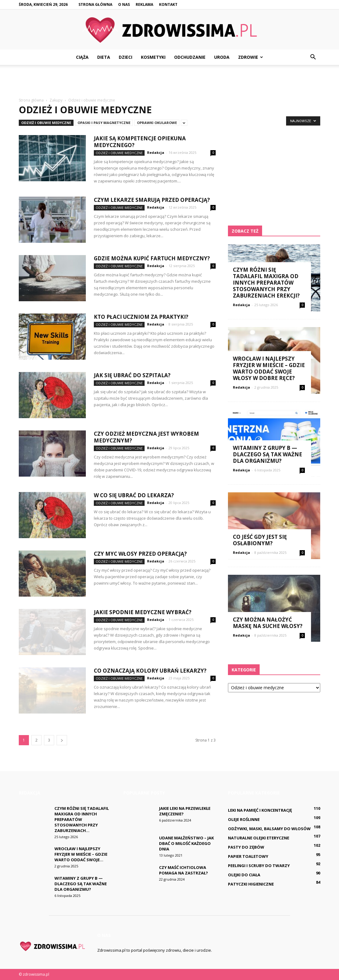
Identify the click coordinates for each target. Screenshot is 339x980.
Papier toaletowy (248, 856)
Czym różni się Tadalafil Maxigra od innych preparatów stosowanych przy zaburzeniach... (82, 819)
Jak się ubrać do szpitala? (132, 375)
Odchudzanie (190, 57)
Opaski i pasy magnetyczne (104, 123)
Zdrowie (251, 57)
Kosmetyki (153, 57)
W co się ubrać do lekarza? (134, 495)
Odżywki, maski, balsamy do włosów (269, 829)
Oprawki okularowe (157, 123)
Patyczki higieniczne (251, 884)
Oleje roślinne (244, 819)
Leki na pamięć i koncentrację (260, 810)
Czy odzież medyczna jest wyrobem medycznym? (146, 437)
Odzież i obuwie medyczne (46, 123)
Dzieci (126, 57)
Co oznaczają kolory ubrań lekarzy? (150, 671)
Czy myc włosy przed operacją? (140, 554)
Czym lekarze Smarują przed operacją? (152, 200)
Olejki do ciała (244, 875)
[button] (313, 57)
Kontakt (168, 4)
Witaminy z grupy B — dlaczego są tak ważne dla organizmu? (267, 454)
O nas (124, 4)
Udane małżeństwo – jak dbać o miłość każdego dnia (186, 843)
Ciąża (82, 57)
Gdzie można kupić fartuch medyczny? (152, 258)
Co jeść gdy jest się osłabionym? (260, 540)
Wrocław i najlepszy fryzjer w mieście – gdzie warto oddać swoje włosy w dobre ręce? (269, 368)
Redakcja (156, 152)
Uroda (222, 57)
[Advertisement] (169, 82)
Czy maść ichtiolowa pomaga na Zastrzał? (183, 870)
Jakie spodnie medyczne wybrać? (143, 612)
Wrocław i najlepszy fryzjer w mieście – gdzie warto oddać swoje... (81, 854)
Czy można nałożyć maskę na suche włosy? (268, 623)
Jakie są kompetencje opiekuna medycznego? (140, 142)
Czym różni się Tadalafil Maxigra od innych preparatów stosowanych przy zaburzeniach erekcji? (266, 283)
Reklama (144, 4)
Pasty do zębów (246, 847)
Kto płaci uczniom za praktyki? (141, 317)
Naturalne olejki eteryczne (259, 838)
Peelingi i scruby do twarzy (259, 866)
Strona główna (95, 4)
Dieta (104, 57)
